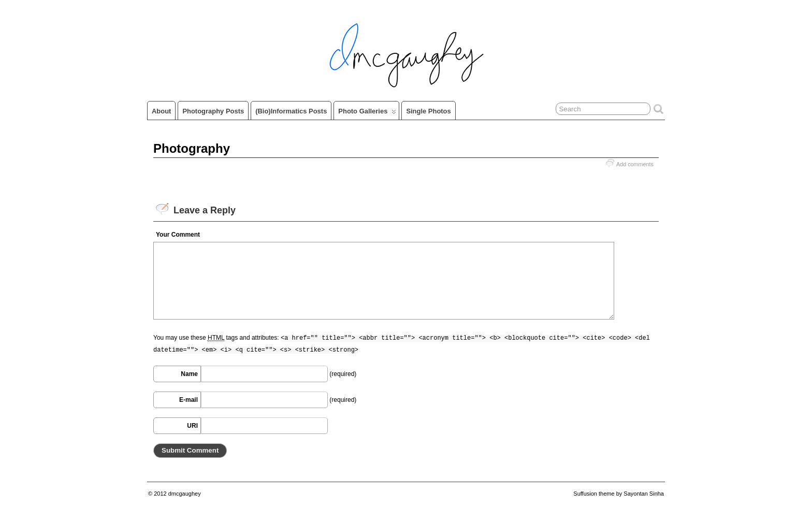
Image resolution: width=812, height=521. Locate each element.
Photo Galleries (367, 113)
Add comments (635, 164)
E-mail (189, 400)
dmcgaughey (185, 494)
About (161, 111)
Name (189, 374)
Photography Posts (213, 111)
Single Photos (428, 111)
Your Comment (178, 235)
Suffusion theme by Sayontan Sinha (619, 494)
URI (192, 426)
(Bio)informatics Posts (291, 111)
